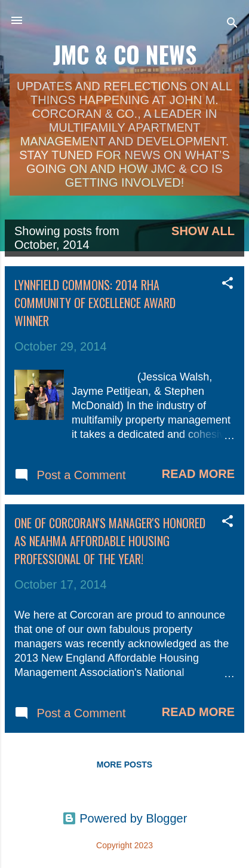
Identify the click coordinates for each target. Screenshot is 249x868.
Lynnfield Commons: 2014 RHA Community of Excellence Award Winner (95, 303)
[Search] (232, 24)
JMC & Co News (125, 54)
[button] (228, 284)
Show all (203, 231)
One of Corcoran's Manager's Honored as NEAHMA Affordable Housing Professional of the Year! (110, 541)
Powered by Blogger (125, 818)
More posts (124, 765)
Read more (198, 474)
